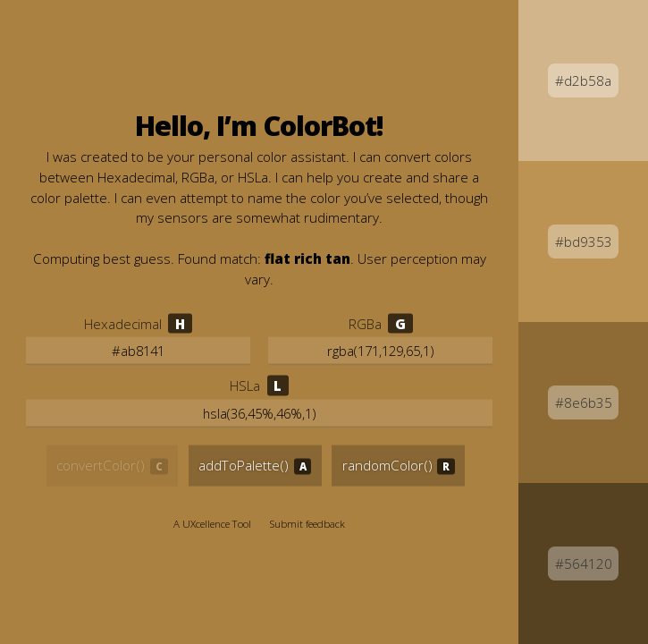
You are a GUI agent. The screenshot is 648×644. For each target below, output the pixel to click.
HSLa (245, 386)
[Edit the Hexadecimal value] (138, 352)
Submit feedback (307, 524)
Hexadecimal (123, 323)
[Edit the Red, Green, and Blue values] (380, 352)
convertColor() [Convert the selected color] (101, 465)
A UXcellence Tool (212, 524)
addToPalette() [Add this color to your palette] (244, 465)
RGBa (365, 323)
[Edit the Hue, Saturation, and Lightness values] (259, 414)
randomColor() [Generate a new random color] (387, 465)
